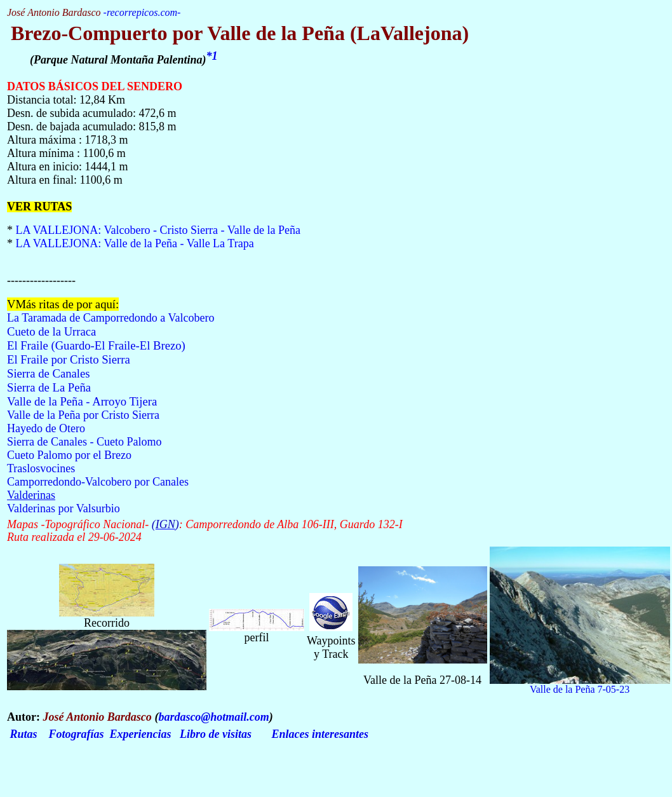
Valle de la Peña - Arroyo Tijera (82, 401)
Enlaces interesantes (320, 734)
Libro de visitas (216, 734)
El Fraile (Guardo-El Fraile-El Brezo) (96, 345)
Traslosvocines (41, 468)
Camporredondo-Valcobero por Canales (98, 482)
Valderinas (31, 495)
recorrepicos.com (142, 12)
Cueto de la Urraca (51, 331)
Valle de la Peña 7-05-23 (580, 689)
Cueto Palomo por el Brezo (71, 455)
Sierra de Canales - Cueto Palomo (84, 442)
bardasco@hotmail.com (213, 717)
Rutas (24, 734)
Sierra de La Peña (49, 387)
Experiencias (141, 734)
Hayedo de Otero (46, 428)
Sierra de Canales (49, 373)
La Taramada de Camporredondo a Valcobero (111, 318)
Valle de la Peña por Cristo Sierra (83, 415)
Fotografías (77, 734)
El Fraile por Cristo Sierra (69, 359)
